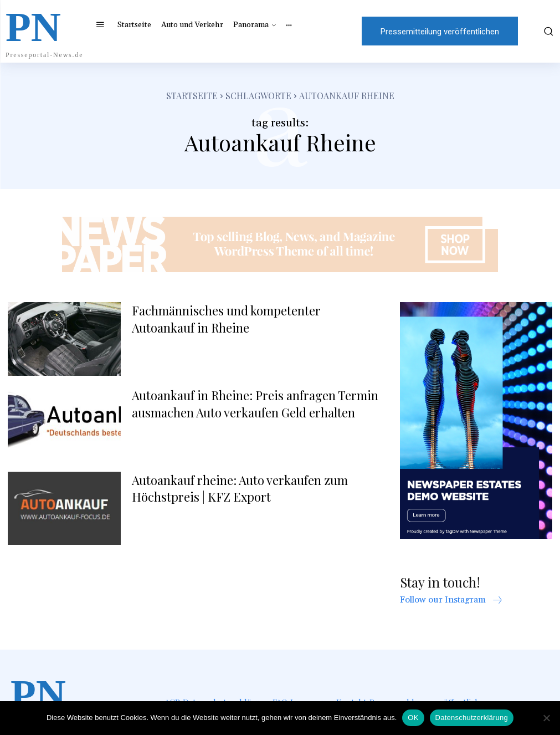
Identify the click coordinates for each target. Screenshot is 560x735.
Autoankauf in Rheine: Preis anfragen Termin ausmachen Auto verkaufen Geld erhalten (255, 404)
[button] (543, 31)
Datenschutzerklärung (472, 718)
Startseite (192, 96)
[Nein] (546, 718)
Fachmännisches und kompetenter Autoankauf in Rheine (226, 319)
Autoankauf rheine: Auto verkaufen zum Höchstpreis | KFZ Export (240, 489)
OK (413, 718)
